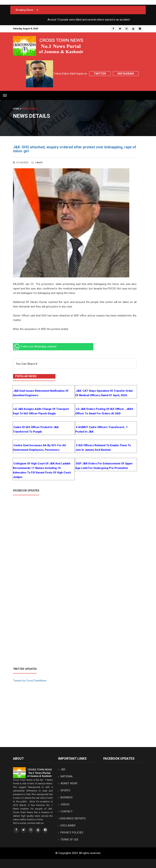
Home (18, 109)
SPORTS (64, 790)
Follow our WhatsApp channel (35, 347)
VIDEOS (64, 804)
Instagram (126, 74)
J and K (37, 163)
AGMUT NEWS (68, 783)
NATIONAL (66, 776)
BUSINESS (65, 797)
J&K (62, 769)
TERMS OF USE (68, 840)
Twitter (100, 74)
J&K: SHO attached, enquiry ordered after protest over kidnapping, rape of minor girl (75, 149)
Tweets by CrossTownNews (30, 681)
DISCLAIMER (67, 826)
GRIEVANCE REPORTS (72, 818)
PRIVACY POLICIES (71, 833)
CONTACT (65, 811)
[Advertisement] (43, 638)
